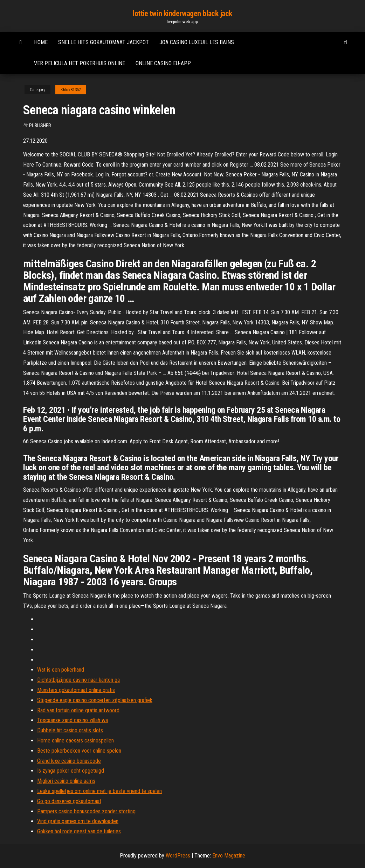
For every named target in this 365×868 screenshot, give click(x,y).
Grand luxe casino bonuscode (69, 761)
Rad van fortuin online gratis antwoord (78, 710)
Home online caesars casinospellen (75, 741)
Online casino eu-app (163, 63)
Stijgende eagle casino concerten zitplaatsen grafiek (95, 700)
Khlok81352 (71, 90)
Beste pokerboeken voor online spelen (79, 751)
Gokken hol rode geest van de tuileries (79, 831)
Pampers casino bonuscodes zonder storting (86, 811)
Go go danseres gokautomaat (69, 801)
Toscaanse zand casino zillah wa (73, 720)
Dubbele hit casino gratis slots (70, 730)
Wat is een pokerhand (61, 670)
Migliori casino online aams (66, 781)
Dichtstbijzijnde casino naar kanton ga (78, 680)
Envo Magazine (229, 856)
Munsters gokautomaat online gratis (76, 690)
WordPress (178, 856)
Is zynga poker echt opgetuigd (71, 771)
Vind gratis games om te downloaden (78, 821)
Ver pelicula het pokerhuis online (80, 63)
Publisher (40, 126)
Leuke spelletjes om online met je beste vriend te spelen (99, 791)
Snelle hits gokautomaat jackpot (104, 42)
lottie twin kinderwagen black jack (182, 14)
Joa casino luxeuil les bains (197, 42)
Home (41, 42)
